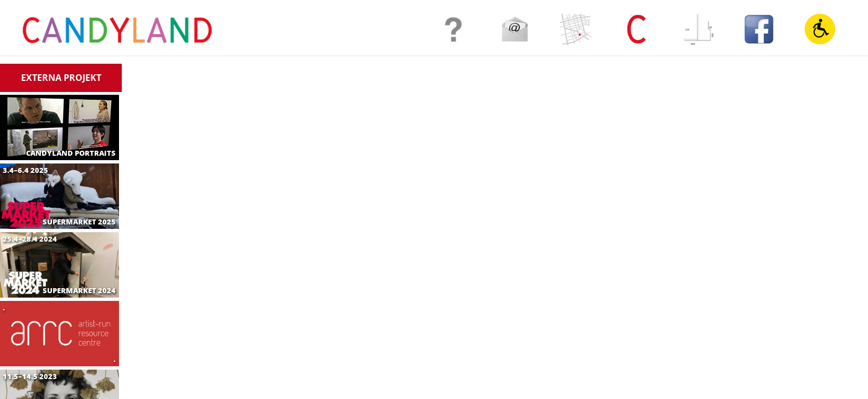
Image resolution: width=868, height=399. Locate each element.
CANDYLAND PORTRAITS (71, 153)
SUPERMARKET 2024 (79, 291)
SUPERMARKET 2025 (79, 222)
